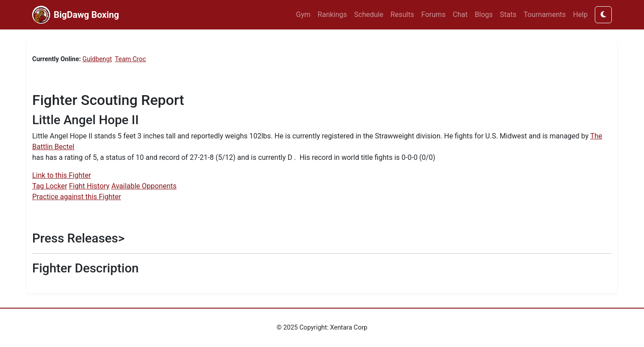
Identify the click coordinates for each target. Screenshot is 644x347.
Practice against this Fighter (77, 197)
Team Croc (130, 59)
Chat (460, 15)
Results (402, 15)
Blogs (484, 15)
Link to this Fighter (61, 175)
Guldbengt (97, 59)
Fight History (89, 186)
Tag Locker (50, 186)
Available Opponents (144, 186)
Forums (433, 15)
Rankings (332, 15)
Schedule (369, 15)
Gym (303, 15)
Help (580, 15)
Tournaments (545, 15)
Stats (508, 15)
